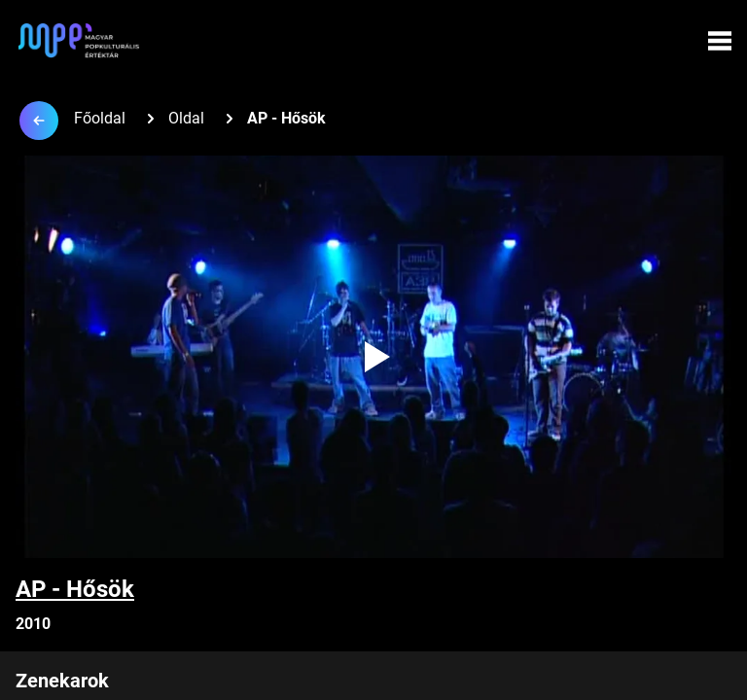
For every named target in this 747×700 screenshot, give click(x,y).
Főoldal (100, 118)
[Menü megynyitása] (720, 41)
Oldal (186, 118)
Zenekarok (62, 681)
